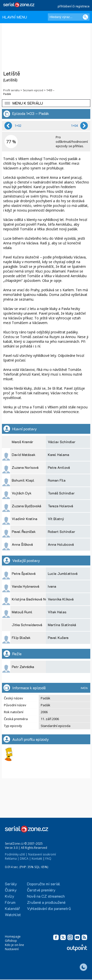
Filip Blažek (21, 638)
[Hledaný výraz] (69, 17)
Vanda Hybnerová (26, 586)
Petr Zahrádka (23, 667)
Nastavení (12, 949)
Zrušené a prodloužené (46, 902)
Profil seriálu (11, 90)
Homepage (13, 936)
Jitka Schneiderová (27, 625)
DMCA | (25, 859)
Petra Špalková (24, 573)
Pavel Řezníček (24, 532)
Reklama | (12, 859)
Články (11, 890)
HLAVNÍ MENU (15, 17)
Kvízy (10, 896)
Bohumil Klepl (23, 480)
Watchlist (13, 915)
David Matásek (24, 455)
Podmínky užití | (16, 854)
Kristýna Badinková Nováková (35, 599)
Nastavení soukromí (42, 854)
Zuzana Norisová (25, 467)
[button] (46, 103)
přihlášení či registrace (74, 6)
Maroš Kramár (22, 442)
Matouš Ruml (22, 612)
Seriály (11, 884)
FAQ (48, 859)
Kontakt (37, 859)
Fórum (10, 902)
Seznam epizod (33, 90)
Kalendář (12, 908)
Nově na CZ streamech (46, 896)
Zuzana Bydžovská (26, 506)
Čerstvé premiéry (41, 890)
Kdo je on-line (14, 945)
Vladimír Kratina (25, 519)
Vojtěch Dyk (22, 493)
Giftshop (11, 941)
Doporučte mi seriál (44, 884)
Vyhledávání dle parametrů (49, 908)
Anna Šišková (22, 544)
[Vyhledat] (85, 17)
